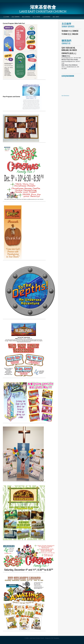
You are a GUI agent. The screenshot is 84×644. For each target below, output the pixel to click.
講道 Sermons (16, 17)
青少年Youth (36, 17)
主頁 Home (6, 17)
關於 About (56, 17)
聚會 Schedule (26, 17)
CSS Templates (55, 638)
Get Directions (65, 96)
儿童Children (46, 17)
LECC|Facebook (68, 76)
